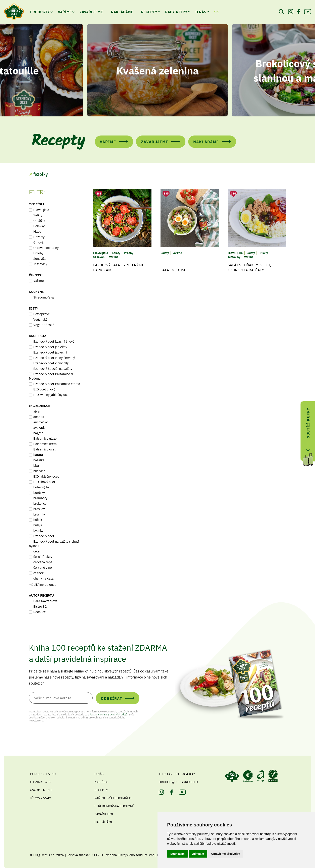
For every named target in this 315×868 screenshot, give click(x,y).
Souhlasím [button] (177, 854)
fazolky (41, 174)
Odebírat (112, 698)
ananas (39, 417)
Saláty (38, 215)
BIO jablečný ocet (46, 476)
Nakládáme (122, 12)
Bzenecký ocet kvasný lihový (54, 341)
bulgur (38, 525)
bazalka (39, 460)
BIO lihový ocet (44, 482)
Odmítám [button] (198, 854)
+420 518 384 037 (181, 774)
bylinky (38, 530)
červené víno (43, 567)
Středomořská (44, 297)
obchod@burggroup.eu (178, 782)
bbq (36, 465)
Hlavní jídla (41, 210)
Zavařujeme (91, 12)
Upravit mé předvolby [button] (226, 854)
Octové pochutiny (46, 248)
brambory (40, 498)
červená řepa (43, 562)
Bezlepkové (42, 314)
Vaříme (65, 12)
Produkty (40, 12)
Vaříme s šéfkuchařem (113, 798)
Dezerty (39, 237)
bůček (38, 520)
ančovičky (40, 422)
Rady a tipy (176, 12)
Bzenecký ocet (44, 536)
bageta (38, 433)
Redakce (40, 612)
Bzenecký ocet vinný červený (54, 358)
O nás (201, 12)
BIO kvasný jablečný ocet (52, 394)
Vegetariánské (44, 325)
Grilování (40, 242)
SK (217, 12)
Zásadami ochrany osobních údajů (108, 714)
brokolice (40, 503)
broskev (39, 509)
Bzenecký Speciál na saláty (53, 368)
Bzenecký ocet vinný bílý (51, 363)
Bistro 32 (40, 606)
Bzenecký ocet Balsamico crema (57, 384)
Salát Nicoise (173, 270)
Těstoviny (40, 264)
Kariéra (101, 782)
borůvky (39, 492)
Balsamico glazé (45, 438)
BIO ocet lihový (44, 389)
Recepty (149, 12)
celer (37, 551)
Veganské (40, 319)
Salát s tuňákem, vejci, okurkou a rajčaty (249, 267)
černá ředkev (43, 556)
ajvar (37, 411)
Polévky (39, 226)
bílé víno (39, 471)
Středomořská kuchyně (114, 806)
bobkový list (42, 487)
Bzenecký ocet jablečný (50, 347)
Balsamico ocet (44, 449)
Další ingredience (44, 584)
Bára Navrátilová (46, 601)
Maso (37, 231)
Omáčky (39, 220)
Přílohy (38, 253)
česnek (38, 573)
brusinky (39, 514)
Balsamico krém (45, 444)
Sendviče (40, 258)
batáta (38, 454)
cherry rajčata (43, 578)
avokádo (39, 427)
